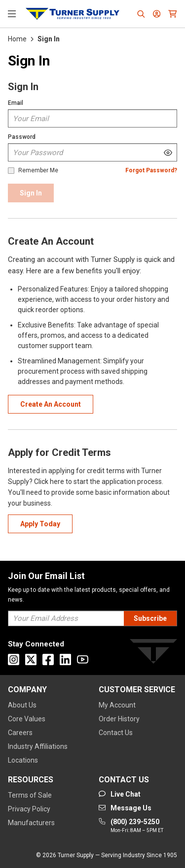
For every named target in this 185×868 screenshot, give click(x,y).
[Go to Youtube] (83, 659)
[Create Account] (51, 404)
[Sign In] (31, 193)
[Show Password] (168, 152)
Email (16, 103)
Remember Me (38, 171)
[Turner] (153, 653)
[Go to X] (31, 659)
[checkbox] (11, 171)
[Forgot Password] (151, 171)
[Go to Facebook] (48, 659)
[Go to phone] (131, 826)
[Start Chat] (120, 794)
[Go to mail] (125, 808)
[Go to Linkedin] (65, 659)
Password (22, 137)
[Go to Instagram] (14, 659)
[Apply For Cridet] (40, 524)
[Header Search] (141, 14)
